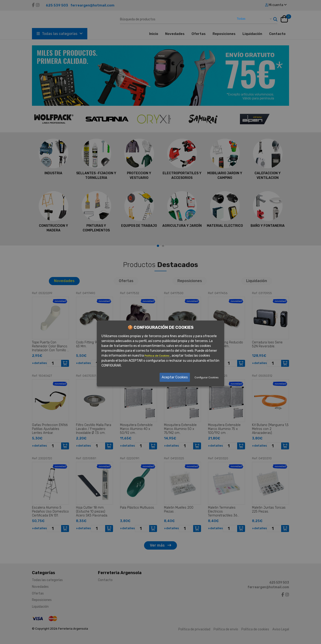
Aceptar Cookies (175, 377)
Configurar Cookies (206, 378)
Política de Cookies (157, 356)
